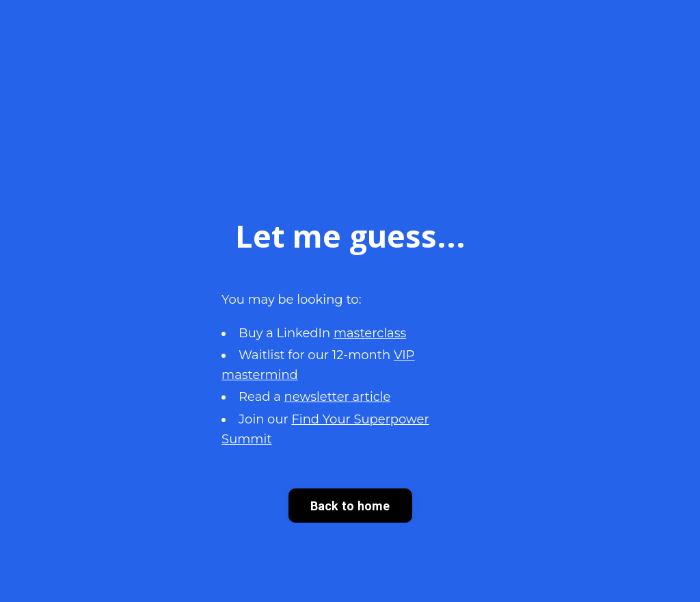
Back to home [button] (350, 506)
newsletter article (338, 397)
